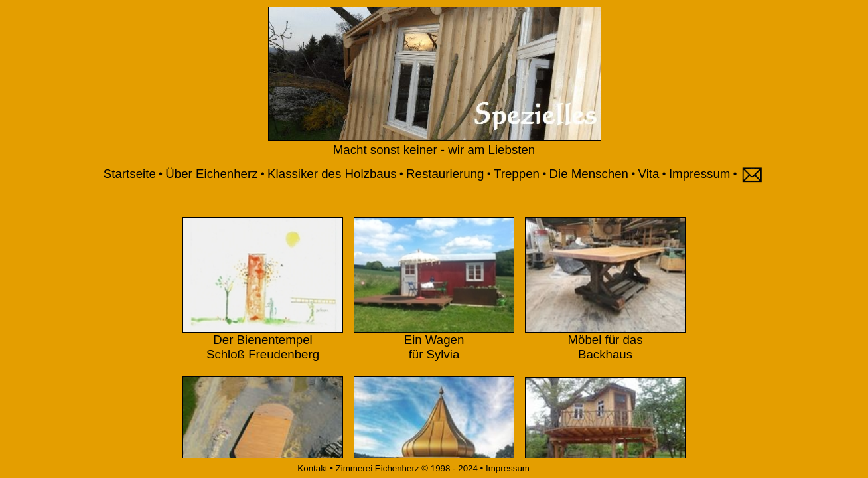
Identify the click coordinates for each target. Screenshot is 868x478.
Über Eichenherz (211, 174)
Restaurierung (445, 174)
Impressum (700, 174)
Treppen (517, 174)
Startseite (130, 174)
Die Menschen (589, 174)
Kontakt (312, 468)
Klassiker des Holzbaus (332, 174)
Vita (649, 174)
